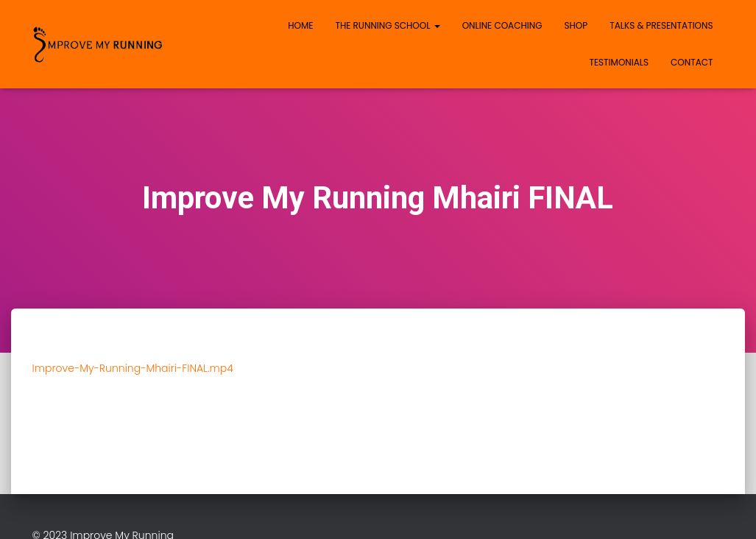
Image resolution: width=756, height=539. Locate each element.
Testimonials (619, 62)
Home (300, 25)
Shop (576, 25)
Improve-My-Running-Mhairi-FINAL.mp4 (133, 368)
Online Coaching (502, 25)
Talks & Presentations (661, 25)
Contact (692, 62)
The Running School (387, 25)
